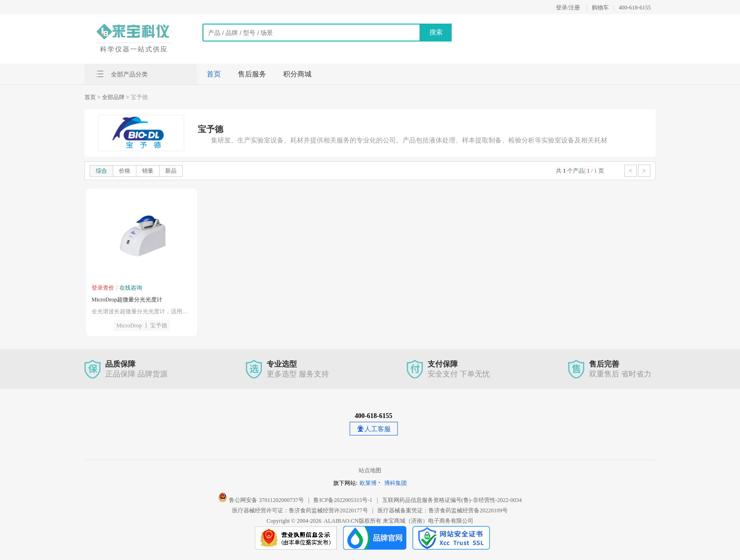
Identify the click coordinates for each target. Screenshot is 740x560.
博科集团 (395, 483)
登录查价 (103, 288)
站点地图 (370, 470)
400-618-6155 (635, 8)
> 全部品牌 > (113, 97)
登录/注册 (568, 8)
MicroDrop (129, 326)
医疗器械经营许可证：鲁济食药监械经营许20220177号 (300, 510)
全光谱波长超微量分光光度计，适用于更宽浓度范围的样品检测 (142, 311)
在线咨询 (131, 288)
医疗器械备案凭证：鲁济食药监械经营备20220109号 (443, 510)
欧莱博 (368, 483)
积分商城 (297, 74)
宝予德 (159, 326)
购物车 (600, 8)
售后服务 (252, 74)
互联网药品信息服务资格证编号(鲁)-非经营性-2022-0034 (452, 500)
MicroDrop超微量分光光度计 (127, 300)
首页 (214, 74)
